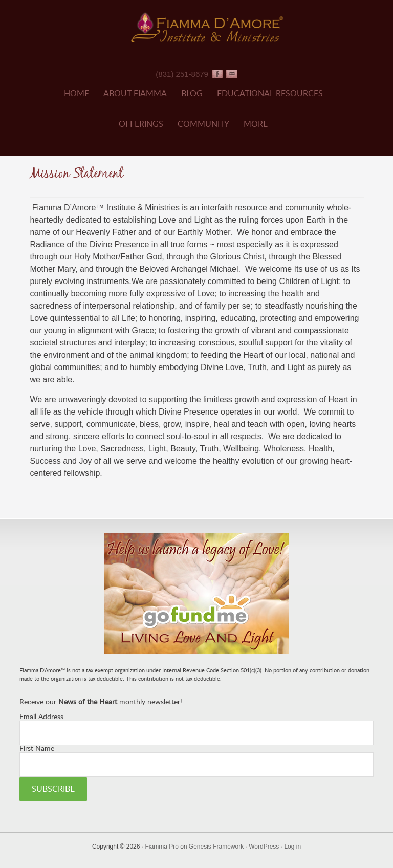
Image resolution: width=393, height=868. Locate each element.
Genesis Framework (216, 847)
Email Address (41, 717)
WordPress (264, 847)
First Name (37, 749)
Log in (292, 847)
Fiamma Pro (161, 847)
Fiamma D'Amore (206, 27)
